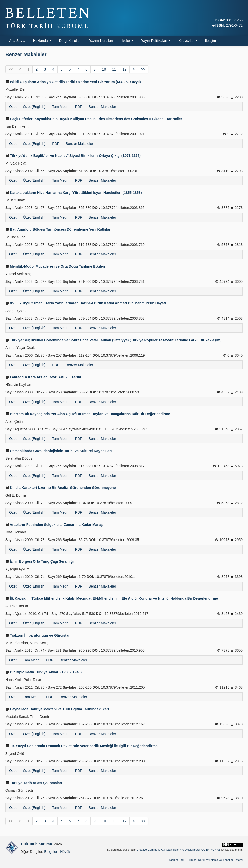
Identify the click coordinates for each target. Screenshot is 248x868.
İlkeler (127, 41)
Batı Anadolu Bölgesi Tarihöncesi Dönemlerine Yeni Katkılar (58, 229)
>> (143, 69)
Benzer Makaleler (102, 107)
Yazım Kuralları (101, 41)
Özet (13, 107)
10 (104, 69)
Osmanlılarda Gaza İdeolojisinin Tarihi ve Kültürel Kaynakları (58, 451)
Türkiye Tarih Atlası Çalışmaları (34, 783)
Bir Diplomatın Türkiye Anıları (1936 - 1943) (43, 672)
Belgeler (51, 852)
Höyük (65, 852)
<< (11, 69)
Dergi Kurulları (70, 41)
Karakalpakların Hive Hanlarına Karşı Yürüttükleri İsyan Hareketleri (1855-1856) (74, 193)
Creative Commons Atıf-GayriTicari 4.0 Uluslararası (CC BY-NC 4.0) (178, 850)
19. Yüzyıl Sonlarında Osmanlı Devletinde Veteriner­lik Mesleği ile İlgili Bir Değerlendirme (81, 746)
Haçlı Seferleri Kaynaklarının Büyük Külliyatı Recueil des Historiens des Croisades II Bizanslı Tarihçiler (94, 119)
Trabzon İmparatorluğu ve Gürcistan (38, 635)
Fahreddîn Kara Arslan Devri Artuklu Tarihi (43, 377)
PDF (79, 107)
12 (125, 69)
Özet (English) (34, 107)
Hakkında (42, 41)
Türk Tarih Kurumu (36, 844)
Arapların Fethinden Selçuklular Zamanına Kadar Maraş (54, 525)
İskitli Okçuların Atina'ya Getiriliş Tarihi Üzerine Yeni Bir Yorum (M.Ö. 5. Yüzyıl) (73, 82)
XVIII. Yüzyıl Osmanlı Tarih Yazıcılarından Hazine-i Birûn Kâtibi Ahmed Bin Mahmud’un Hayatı (86, 303)
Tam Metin (60, 107)
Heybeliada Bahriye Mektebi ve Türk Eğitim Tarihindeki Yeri (57, 709)
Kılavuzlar (188, 41)
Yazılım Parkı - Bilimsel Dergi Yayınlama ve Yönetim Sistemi (206, 860)
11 (114, 69)
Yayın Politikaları (156, 41)
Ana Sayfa (17, 41)
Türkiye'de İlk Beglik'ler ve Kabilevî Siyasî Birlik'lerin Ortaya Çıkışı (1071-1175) (73, 156)
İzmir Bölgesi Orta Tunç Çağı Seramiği (40, 561)
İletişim (211, 41)
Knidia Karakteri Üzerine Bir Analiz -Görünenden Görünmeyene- (61, 488)
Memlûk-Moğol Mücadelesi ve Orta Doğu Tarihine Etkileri (55, 266)
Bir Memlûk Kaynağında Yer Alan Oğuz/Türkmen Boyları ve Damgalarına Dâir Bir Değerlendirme (88, 414)
